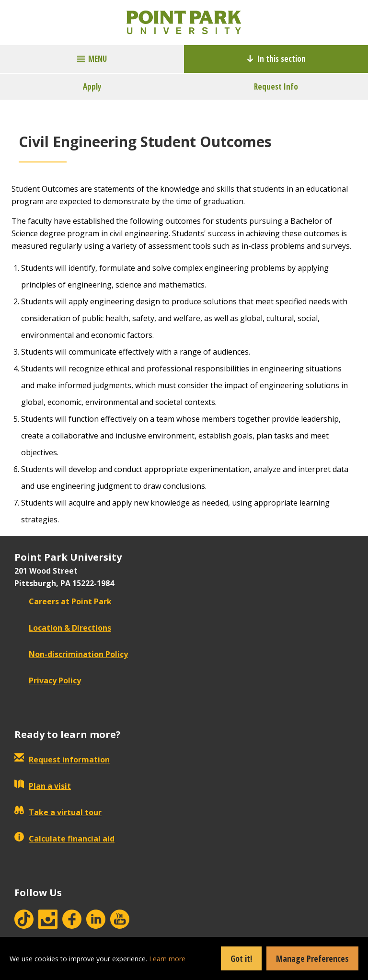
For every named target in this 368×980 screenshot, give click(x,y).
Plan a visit (43, 786)
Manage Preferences (312, 958)
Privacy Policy (48, 680)
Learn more (167, 959)
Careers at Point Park (63, 601)
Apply (92, 86)
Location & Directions (63, 628)
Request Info (276, 86)
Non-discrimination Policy (71, 654)
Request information (62, 760)
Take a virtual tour (58, 812)
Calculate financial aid (64, 839)
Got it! (241, 958)
